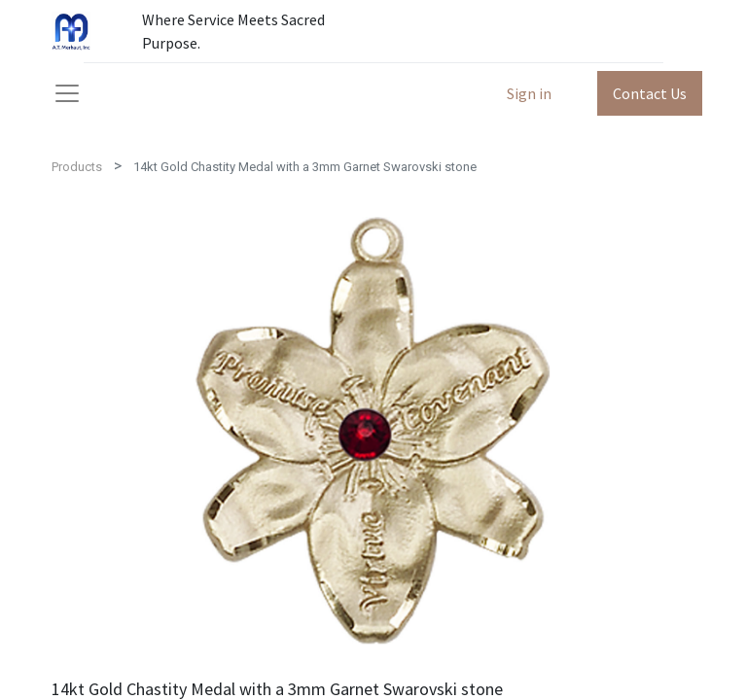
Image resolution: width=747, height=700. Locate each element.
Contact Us (650, 93)
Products (77, 167)
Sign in (529, 93)
